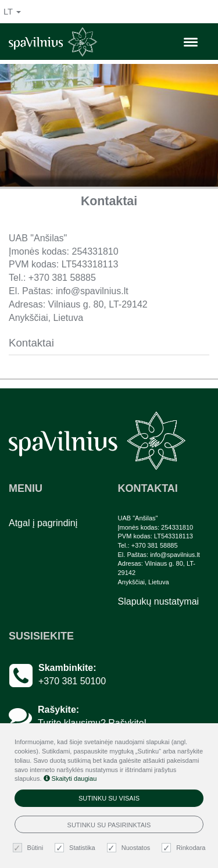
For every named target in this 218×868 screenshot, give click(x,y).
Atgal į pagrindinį (43, 523)
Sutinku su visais (109, 798)
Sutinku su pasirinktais (109, 825)
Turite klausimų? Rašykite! (92, 723)
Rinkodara (185, 848)
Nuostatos (130, 848)
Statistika (76, 848)
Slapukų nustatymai (159, 601)
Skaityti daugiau (70, 778)
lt (12, 12)
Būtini (30, 848)
